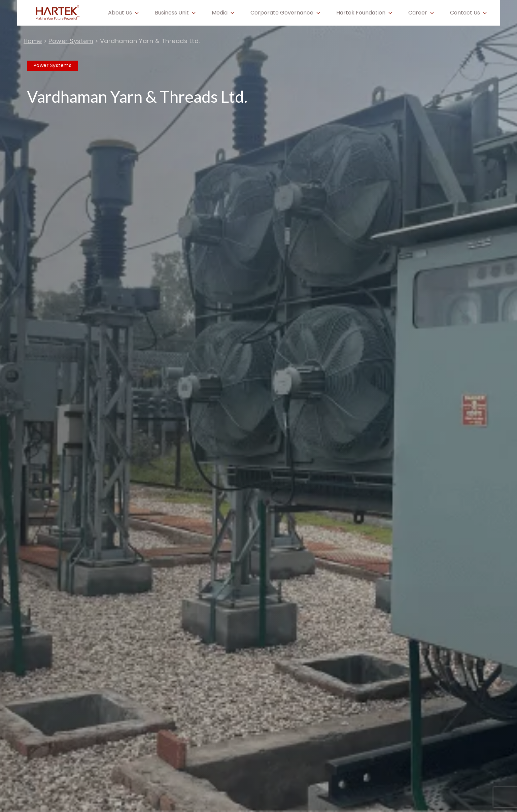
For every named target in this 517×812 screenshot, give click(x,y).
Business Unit (172, 13)
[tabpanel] (258, 406)
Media (220, 13)
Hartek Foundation (361, 13)
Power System (71, 41)
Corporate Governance (282, 13)
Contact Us (465, 13)
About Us (120, 13)
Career (418, 13)
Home (33, 41)
